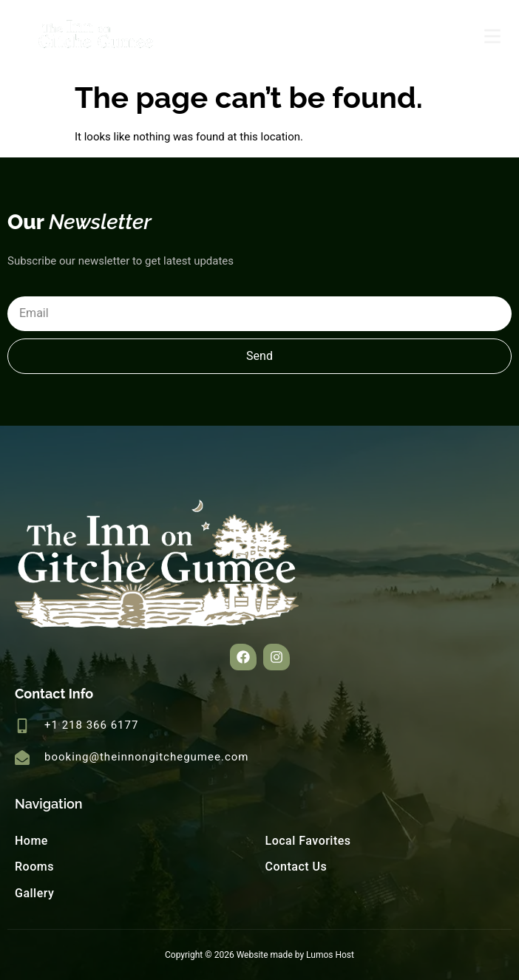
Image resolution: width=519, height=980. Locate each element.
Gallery (34, 893)
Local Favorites (308, 841)
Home (31, 841)
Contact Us (296, 867)
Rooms (34, 867)
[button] (243, 657)
